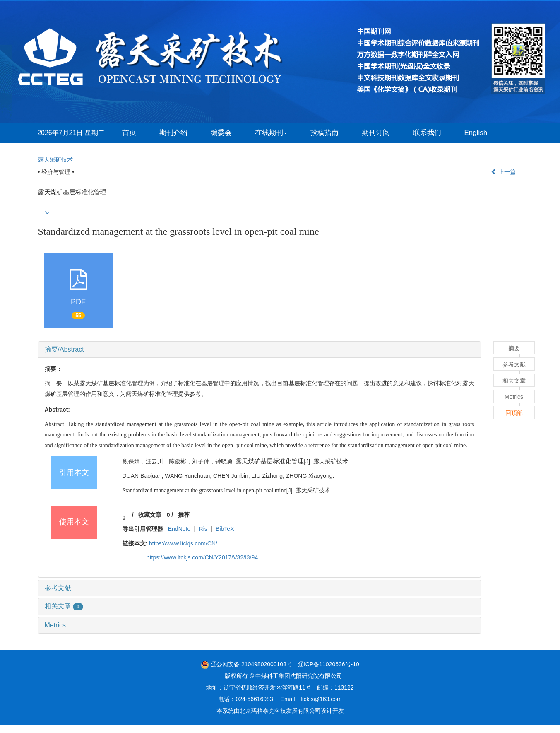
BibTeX (225, 529)
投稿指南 (324, 133)
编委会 (221, 133)
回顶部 (514, 413)
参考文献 (58, 588)
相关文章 (64, 606)
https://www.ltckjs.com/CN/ (183, 543)
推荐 (184, 515)
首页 (129, 133)
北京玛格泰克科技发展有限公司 (280, 711)
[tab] (260, 350)
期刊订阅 (376, 133)
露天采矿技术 (55, 159)
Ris (203, 529)
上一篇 (503, 172)
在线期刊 (271, 133)
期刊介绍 (173, 133)
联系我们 (427, 133)
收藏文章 (150, 515)
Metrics (55, 625)
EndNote (179, 529)
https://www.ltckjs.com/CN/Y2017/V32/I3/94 (202, 557)
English (476, 133)
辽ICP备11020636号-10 (329, 664)
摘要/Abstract (64, 349)
